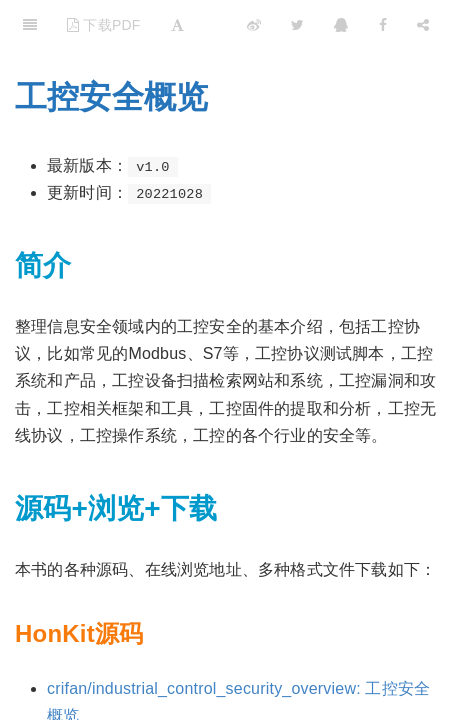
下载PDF (103, 25)
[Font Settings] (177, 25)
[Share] (423, 25)
